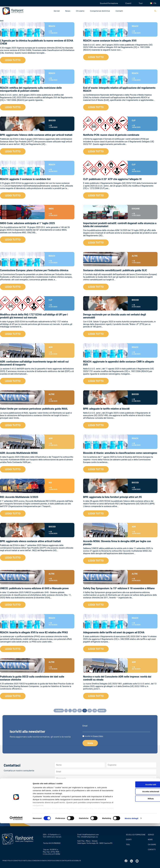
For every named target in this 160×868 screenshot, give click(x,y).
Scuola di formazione (109, 3)
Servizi (57, 11)
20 (74, 711)
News (68, 11)
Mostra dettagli (131, 863)
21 (80, 711)
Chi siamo (80, 11)
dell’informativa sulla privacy (86, 807)
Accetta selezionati (139, 836)
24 (95, 711)
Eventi (128, 3)
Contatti (119, 11)
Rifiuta (139, 843)
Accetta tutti (139, 829)
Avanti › (102, 711)
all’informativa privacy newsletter (116, 803)
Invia (61, 817)
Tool (141, 3)
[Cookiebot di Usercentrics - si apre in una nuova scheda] (16, 863)
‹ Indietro (59, 711)
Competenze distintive (100, 11)
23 (90, 711)
